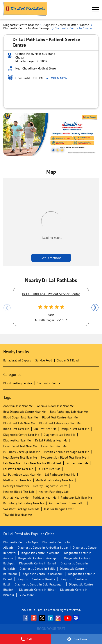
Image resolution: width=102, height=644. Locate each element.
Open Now (59, 78)
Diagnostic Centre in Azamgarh (39, 558)
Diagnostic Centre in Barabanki (43, 574)
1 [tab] (53, 150)
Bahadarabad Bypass (17, 360)
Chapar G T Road (68, 360)
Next (95, 308)
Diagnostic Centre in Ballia (37, 569)
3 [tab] (62, 150)
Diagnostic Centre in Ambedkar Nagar (43, 548)
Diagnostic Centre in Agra (21, 542)
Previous (7, 308)
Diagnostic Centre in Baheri (38, 563)
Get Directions (51, 258)
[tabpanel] (51, 134)
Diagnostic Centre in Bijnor (37, 590)
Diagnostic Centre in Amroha (40, 553)
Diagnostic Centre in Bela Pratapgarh (39, 584)
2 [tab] (58, 150)
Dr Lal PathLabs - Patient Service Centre (51, 294)
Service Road (44, 360)
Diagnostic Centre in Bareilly (36, 579)
